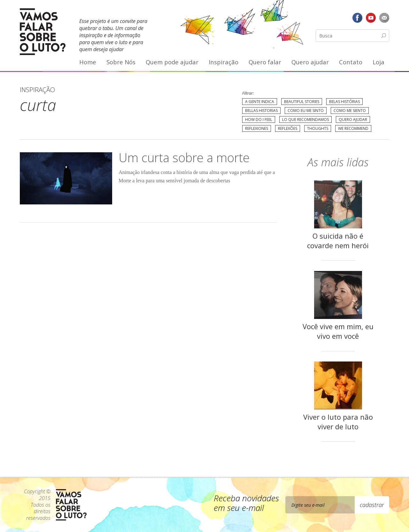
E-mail (384, 18)
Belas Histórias (344, 102)
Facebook (358, 18)
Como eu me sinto (306, 111)
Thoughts (318, 128)
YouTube (371, 18)
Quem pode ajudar (172, 62)
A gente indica (260, 102)
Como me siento (350, 111)
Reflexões (288, 128)
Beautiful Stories (302, 102)
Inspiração (224, 62)
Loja (378, 62)
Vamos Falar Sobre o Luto (43, 32)
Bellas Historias (261, 111)
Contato (351, 62)
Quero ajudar (310, 62)
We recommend (353, 128)
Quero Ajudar (353, 119)
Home (88, 62)
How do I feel (259, 119)
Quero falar (265, 62)
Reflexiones (257, 128)
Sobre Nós (121, 62)
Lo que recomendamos (305, 119)
